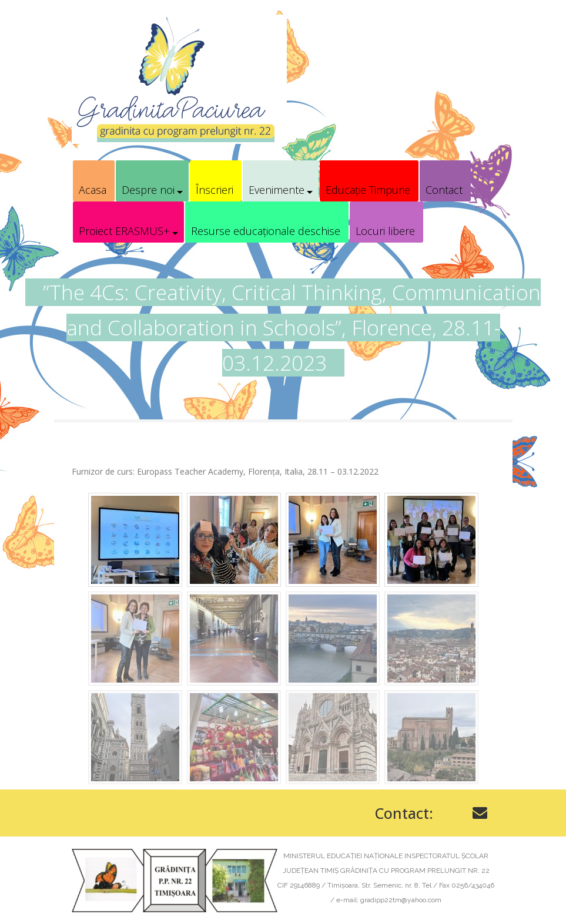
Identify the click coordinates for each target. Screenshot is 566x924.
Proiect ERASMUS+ (124, 231)
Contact (444, 190)
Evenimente (277, 190)
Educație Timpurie (368, 190)
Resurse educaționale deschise (266, 231)
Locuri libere (385, 231)
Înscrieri (215, 190)
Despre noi (148, 190)
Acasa (93, 190)
